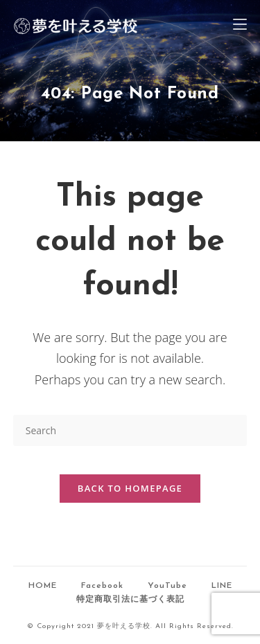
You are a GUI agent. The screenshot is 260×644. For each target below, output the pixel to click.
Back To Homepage (130, 488)
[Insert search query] (130, 430)
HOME (43, 586)
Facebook (102, 586)
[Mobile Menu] (240, 26)
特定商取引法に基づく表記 (130, 600)
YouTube (167, 586)
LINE (222, 586)
